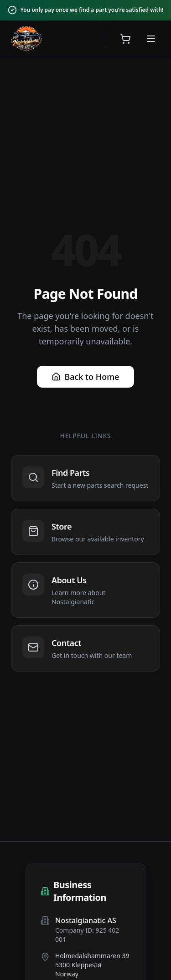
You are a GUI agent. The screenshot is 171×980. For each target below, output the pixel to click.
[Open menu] (151, 39)
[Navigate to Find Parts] (85, 478)
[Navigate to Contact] (85, 648)
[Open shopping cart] (125, 39)
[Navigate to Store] (85, 532)
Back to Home (85, 377)
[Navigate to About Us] (85, 590)
